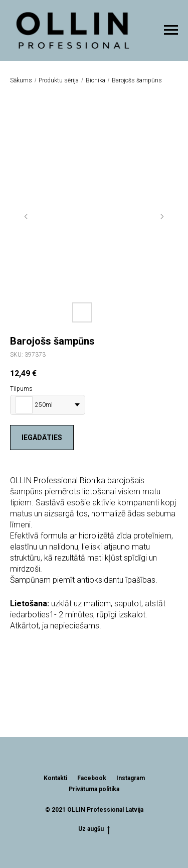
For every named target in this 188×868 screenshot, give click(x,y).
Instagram (131, 778)
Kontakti (55, 778)
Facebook (92, 778)
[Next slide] (162, 216)
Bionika (96, 80)
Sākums (21, 80)
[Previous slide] (26, 216)
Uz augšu (94, 829)
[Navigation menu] (171, 30)
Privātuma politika (94, 789)
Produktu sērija (59, 80)
